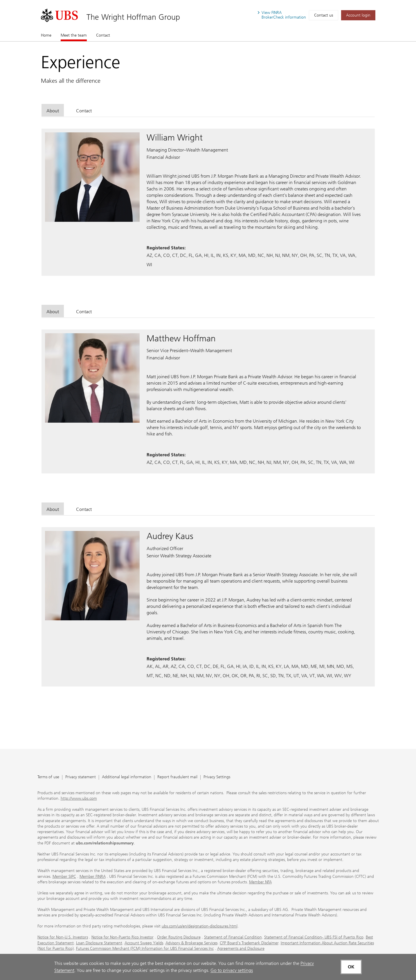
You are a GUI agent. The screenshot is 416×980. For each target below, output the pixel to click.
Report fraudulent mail (177, 777)
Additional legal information (127, 777)
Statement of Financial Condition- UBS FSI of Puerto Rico (314, 937)
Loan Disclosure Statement (99, 943)
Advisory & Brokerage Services (191, 943)
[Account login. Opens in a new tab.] (358, 15)
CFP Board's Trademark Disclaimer (249, 943)
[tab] (53, 110)
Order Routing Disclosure (179, 937)
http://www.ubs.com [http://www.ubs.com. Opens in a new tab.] (79, 798)
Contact (103, 35)
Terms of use (48, 777)
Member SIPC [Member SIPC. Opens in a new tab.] (64, 877)
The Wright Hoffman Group (133, 17)
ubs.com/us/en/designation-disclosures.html (200, 926)
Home (46, 35)
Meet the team (74, 35)
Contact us (324, 15)
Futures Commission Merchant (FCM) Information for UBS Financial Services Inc (145, 949)
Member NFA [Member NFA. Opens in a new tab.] (260, 882)
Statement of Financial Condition (233, 937)
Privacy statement (81, 777)
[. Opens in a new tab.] (59, 15)
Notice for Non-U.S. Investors (63, 937)
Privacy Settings (217, 777)
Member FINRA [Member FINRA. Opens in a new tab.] (93, 877)
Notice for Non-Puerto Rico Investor (123, 937)
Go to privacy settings (232, 970)
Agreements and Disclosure (241, 949)
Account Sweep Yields (144, 943)
